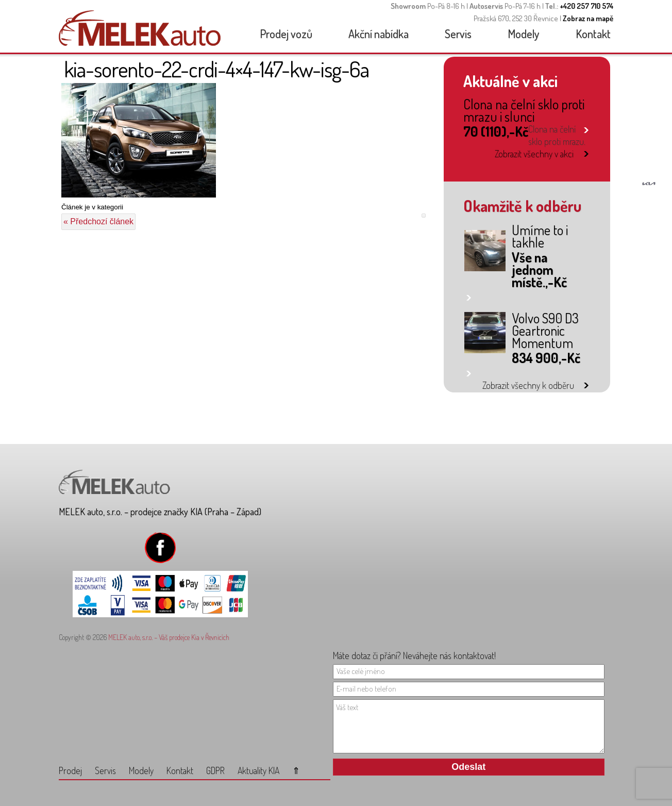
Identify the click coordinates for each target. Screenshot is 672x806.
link (586, 128)
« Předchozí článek (98, 221)
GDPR (215, 770)
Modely (524, 34)
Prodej (70, 770)
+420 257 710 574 (586, 6)
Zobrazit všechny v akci (534, 154)
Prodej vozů (286, 34)
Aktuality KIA (258, 770)
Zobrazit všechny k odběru (528, 385)
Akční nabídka (379, 34)
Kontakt (593, 34)
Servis (458, 34)
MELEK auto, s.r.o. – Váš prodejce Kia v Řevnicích (169, 637)
